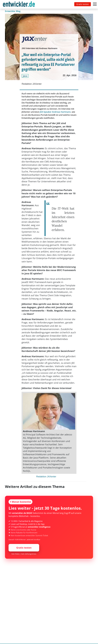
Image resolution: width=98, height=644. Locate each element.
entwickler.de (19, 5)
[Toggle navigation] (19, 4)
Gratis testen (83, 4)
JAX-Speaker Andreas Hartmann (55, 112)
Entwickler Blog (13, 11)
